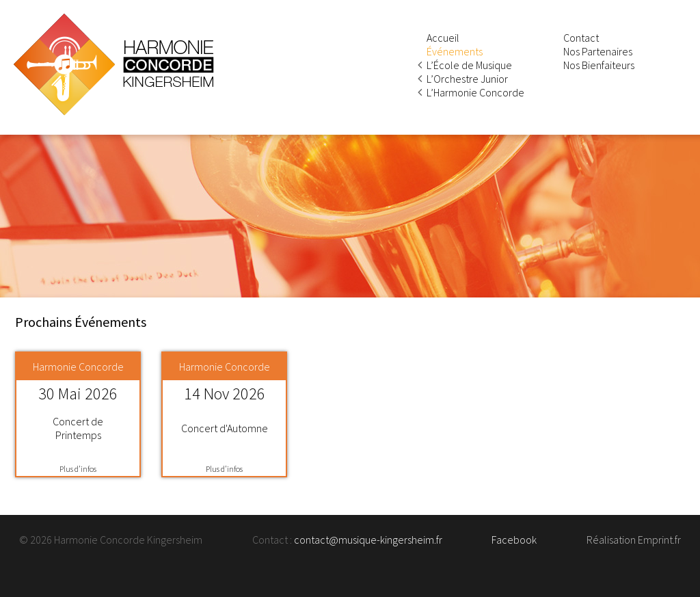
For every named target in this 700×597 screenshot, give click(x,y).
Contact (581, 38)
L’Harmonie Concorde (475, 92)
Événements (455, 51)
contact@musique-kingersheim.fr (368, 540)
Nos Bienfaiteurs (599, 65)
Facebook (514, 540)
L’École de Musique (469, 65)
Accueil (443, 38)
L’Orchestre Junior (467, 79)
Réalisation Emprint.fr (634, 540)
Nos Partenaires (598, 51)
